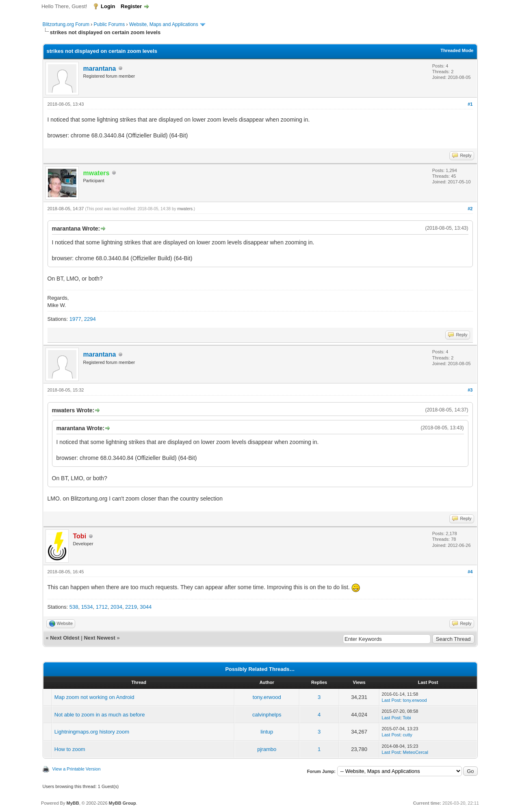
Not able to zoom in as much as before (100, 715)
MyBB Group (122, 803)
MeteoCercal (416, 752)
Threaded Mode (457, 50)
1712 (102, 607)
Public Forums (109, 24)
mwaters (185, 209)
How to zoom (70, 749)
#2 (470, 209)
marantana (100, 69)
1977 (75, 319)
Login (108, 6)
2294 (90, 319)
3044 (146, 607)
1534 (87, 607)
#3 (470, 390)
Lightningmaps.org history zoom (92, 732)
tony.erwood (267, 697)
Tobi (407, 718)
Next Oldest (65, 638)
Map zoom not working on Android (94, 697)
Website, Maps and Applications (164, 24)
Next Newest (99, 638)
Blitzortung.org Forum (66, 24)
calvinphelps (267, 715)
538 (74, 607)
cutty (408, 735)
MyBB (73, 803)
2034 (116, 607)
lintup (267, 732)
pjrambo (267, 749)
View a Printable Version (77, 769)
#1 (470, 104)
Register (131, 6)
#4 (470, 572)
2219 (131, 607)
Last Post (391, 700)
